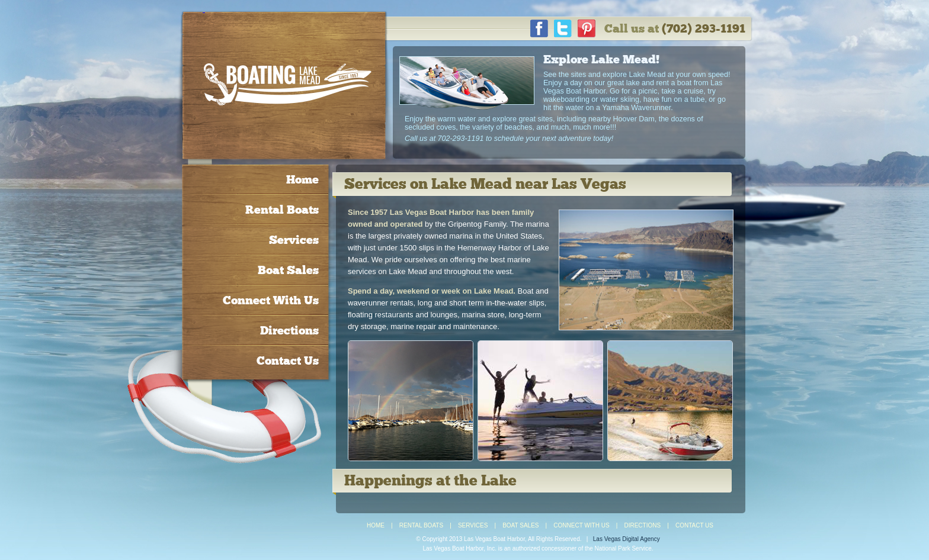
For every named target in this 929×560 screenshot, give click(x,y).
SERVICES (473, 525)
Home (302, 179)
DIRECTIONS (642, 525)
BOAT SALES (520, 525)
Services (294, 240)
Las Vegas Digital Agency (627, 539)
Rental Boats (282, 210)
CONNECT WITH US (581, 525)
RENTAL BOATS (421, 525)
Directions (289, 330)
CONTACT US (694, 525)
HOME (376, 525)
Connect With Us (271, 300)
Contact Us (288, 361)
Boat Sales (288, 270)
